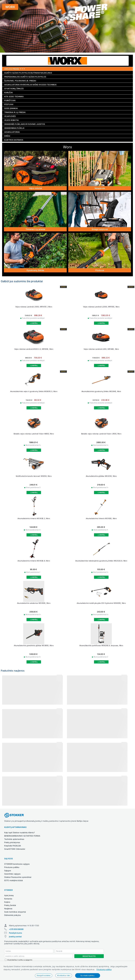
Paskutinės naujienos (13, 671)
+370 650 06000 (16, 929)
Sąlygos (8, 871)
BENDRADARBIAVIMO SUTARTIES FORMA (22, 836)
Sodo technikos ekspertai (15, 912)
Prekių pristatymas (12, 842)
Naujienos (8, 909)
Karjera (7, 902)
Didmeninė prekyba (12, 915)
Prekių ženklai (10, 905)
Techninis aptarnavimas (14, 839)
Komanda (8, 899)
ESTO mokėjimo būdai (13, 880)
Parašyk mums (15, 933)
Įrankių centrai (15, 937)
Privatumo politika (104, 969)
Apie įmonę (9, 895)
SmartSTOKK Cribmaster (15, 849)
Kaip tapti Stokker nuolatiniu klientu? (19, 833)
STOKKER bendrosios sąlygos (17, 864)
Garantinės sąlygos (12, 874)
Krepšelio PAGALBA (13, 846)
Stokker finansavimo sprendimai (18, 877)
